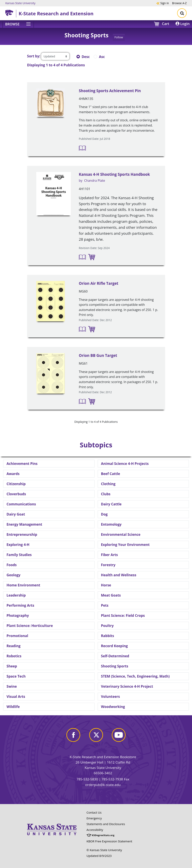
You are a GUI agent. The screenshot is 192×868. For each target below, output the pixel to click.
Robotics (14, 656)
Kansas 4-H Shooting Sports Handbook (114, 174)
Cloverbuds (16, 494)
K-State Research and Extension (56, 13)
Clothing (108, 484)
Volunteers (110, 696)
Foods (12, 565)
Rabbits (108, 636)
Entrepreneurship (22, 534)
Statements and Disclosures (106, 824)
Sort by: (34, 56)
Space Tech (16, 676)
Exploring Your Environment (125, 545)
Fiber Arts (109, 555)
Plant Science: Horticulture (30, 626)
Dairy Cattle (111, 504)
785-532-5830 (87, 779)
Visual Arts (16, 696)
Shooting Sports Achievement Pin (110, 91)
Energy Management (24, 524)
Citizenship (16, 484)
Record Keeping (114, 646)
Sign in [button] (163, 3)
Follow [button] (119, 37)
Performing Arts (20, 605)
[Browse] (18, 24)
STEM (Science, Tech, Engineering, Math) (135, 676)
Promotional (17, 636)
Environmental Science (121, 534)
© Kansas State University (104, 850)
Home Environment (23, 585)
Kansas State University (20, 3)
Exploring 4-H (18, 545)
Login (183, 24)
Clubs (106, 494)
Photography (18, 615)
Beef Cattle (111, 474)
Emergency (94, 818)
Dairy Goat (16, 514)
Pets (105, 605)
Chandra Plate (95, 181)
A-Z (179, 3)
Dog (104, 514)
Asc (102, 57)
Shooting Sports (115, 666)
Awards (13, 474)
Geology (13, 575)
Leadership (16, 595)
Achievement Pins (22, 463)
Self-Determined (115, 656)
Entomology (111, 524)
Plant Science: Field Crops (123, 615)
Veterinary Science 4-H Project (127, 686)
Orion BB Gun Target (98, 355)
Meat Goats (111, 595)
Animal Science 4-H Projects (125, 463)
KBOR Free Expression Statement (109, 841)
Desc (86, 57)
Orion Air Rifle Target (99, 283)
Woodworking (113, 707)
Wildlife (13, 707)
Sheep (12, 666)
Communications (21, 504)
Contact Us (94, 812)
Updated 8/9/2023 (99, 856)
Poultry (107, 626)
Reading (13, 646)
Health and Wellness (119, 575)
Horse (106, 585)
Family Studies (19, 555)
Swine (12, 686)
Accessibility (95, 830)
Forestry (108, 565)
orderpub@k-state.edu (103, 785)
